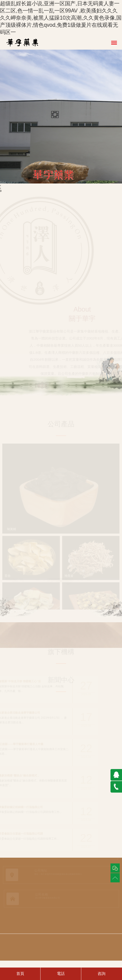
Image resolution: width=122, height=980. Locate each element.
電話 (61, 974)
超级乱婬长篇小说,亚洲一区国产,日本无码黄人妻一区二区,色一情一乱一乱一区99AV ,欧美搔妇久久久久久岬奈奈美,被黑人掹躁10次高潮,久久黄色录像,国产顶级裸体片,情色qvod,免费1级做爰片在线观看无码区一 (61, 18)
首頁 (20, 974)
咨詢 (102, 974)
